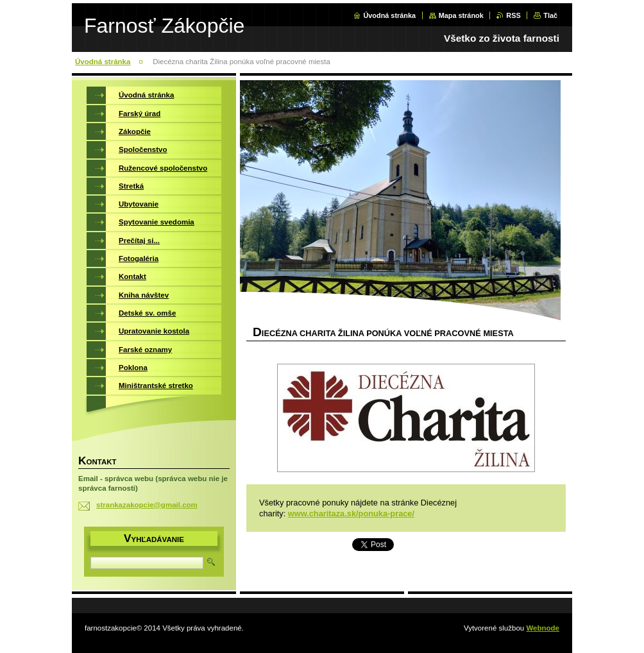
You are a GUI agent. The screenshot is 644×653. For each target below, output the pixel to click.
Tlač (550, 15)
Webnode (543, 628)
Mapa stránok (461, 15)
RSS (513, 15)
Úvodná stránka (389, 15)
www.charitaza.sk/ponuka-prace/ (351, 513)
